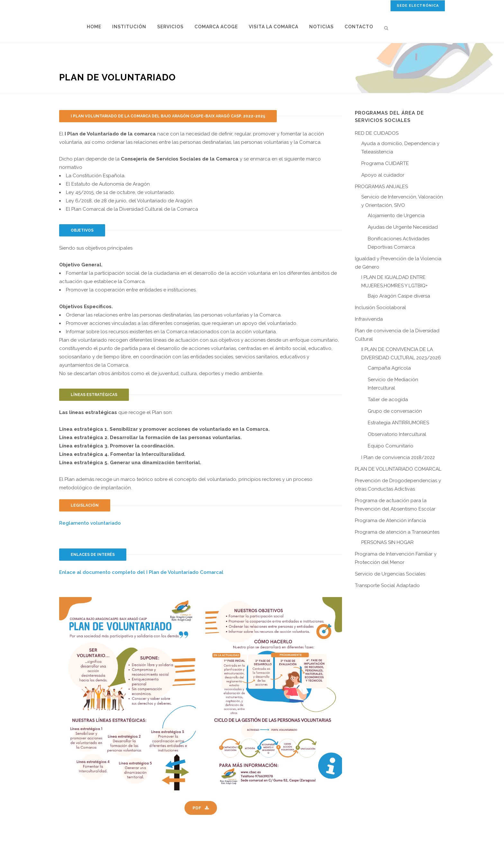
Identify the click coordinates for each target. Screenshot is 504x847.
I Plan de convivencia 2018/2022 (398, 457)
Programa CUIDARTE (385, 163)
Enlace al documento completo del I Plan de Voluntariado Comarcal (141, 572)
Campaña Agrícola (389, 368)
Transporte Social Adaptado (387, 585)
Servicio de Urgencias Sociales (390, 574)
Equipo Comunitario (391, 446)
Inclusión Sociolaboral (380, 308)
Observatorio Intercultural (397, 434)
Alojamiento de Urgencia (396, 216)
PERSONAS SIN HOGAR (387, 542)
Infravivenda (369, 319)
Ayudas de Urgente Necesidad (403, 227)
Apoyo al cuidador (383, 175)
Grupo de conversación (395, 411)
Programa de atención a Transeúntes (397, 532)
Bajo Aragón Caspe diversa (399, 296)
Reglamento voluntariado (90, 523)
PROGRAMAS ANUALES (381, 187)
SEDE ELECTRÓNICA (418, 6)
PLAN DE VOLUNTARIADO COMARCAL (398, 469)
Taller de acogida (388, 400)
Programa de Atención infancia (390, 520)
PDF (201, 808)
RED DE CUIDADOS (377, 133)
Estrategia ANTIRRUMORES (398, 423)
